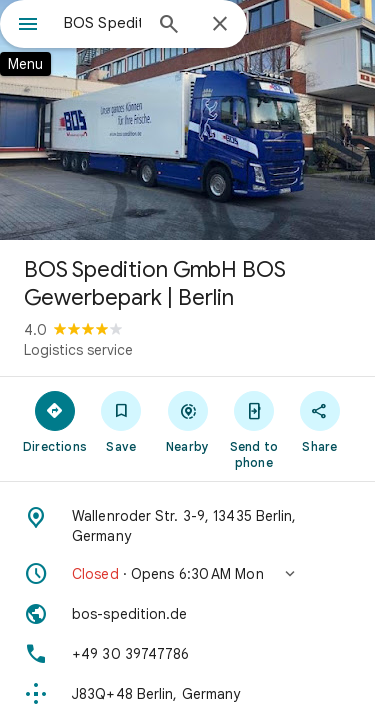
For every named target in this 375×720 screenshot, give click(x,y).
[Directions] (55, 421)
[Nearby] (187, 421)
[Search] (169, 26)
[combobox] (102, 23)
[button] (187, 574)
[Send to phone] (254, 429)
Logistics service (78, 350)
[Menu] (28, 26)
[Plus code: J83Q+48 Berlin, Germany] (187, 694)
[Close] (220, 25)
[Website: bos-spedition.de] (187, 614)
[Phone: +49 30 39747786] (187, 654)
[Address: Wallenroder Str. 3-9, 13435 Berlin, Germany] (187, 526)
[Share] (320, 421)
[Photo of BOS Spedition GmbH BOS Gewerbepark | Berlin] (187, 120)
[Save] (121, 421)
